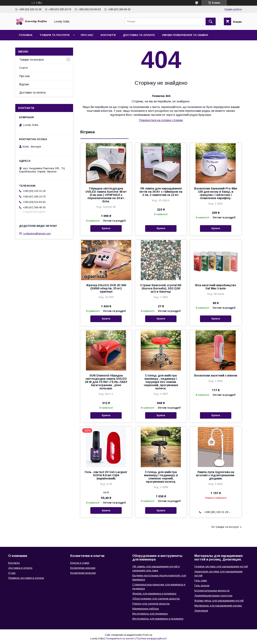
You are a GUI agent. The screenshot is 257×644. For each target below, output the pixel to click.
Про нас (87, 35)
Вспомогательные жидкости (212, 591)
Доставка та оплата (139, 35)
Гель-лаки (201, 580)
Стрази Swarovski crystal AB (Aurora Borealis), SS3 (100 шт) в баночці (161, 288)
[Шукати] (211, 21)
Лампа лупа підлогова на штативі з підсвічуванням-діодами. (216, 475)
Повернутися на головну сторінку (161, 120)
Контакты (14, 563)
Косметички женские (83, 568)
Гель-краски (202, 586)
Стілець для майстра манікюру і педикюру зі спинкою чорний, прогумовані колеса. (161, 477)
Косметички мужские (83, 573)
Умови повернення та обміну (185, 35)
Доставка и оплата (20, 568)
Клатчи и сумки (80, 563)
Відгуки (24, 84)
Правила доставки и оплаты (26, 578)
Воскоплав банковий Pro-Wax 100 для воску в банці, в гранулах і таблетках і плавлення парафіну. (216, 193)
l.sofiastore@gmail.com (37, 233)
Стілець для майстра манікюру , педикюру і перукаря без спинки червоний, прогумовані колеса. (161, 382)
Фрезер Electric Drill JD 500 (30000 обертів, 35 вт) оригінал (106, 288)
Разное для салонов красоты (151, 604)
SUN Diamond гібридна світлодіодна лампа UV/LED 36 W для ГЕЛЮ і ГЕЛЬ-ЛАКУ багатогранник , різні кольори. (106, 382)
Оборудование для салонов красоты (156, 599)
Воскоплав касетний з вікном (216, 375)
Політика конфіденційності (151, 639)
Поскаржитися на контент (120, 639)
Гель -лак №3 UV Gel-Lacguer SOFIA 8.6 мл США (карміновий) (106, 475)
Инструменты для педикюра (150, 614)
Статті (23, 68)
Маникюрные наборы (146, 609)
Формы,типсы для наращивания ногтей (219, 601)
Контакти (108, 35)
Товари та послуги (55, 35)
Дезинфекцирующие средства (213, 596)
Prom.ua (147, 635)
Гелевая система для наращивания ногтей (221, 566)
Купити (106, 228)
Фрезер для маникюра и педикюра (154, 594)
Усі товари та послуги (225, 527)
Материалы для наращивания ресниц (218, 606)
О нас (12, 573)
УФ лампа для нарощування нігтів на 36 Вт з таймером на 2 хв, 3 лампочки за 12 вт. (161, 192)
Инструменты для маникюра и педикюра (158, 619)
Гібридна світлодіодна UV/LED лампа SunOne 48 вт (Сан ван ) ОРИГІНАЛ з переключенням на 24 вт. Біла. (106, 195)
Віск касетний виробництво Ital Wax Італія (216, 287)
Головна (26, 35)
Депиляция (201, 611)
